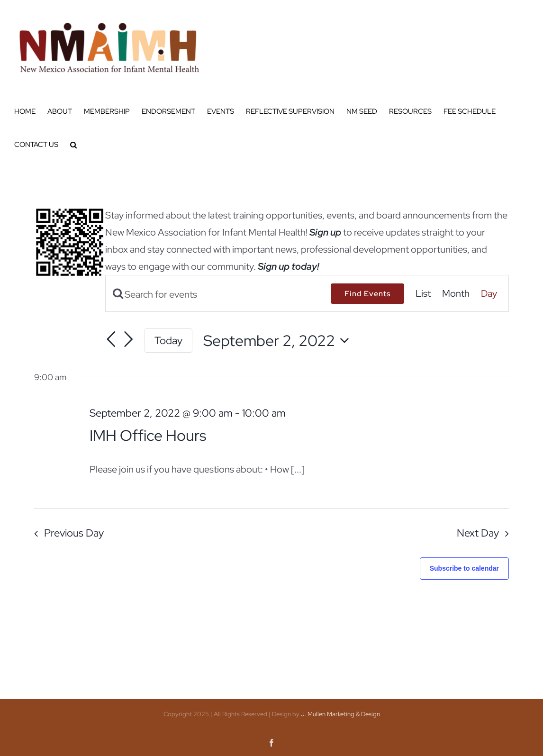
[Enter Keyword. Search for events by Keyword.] (218, 294)
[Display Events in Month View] (456, 293)
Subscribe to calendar (464, 568)
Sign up (325, 232)
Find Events (367, 294)
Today (168, 340)
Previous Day (74, 533)
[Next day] (128, 339)
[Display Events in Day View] (489, 293)
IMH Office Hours (148, 435)
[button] (73, 145)
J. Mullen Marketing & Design (340, 714)
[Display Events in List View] (423, 293)
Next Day (478, 533)
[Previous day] (111, 339)
